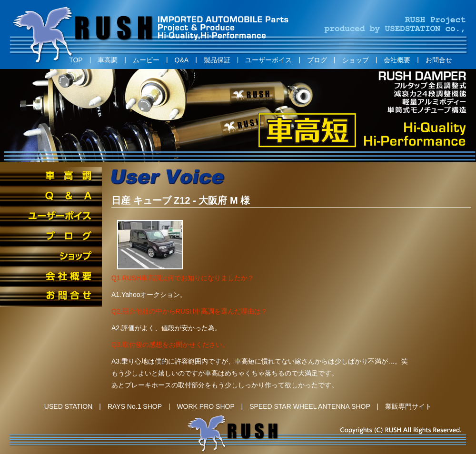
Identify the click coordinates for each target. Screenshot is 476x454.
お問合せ (439, 60)
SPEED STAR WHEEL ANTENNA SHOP (310, 406)
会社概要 (397, 60)
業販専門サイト (408, 406)
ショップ (356, 60)
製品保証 (217, 60)
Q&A (182, 60)
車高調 (108, 60)
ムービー (146, 60)
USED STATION (68, 406)
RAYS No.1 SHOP (135, 406)
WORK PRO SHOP (205, 406)
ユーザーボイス (268, 60)
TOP (76, 60)
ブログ (317, 60)
